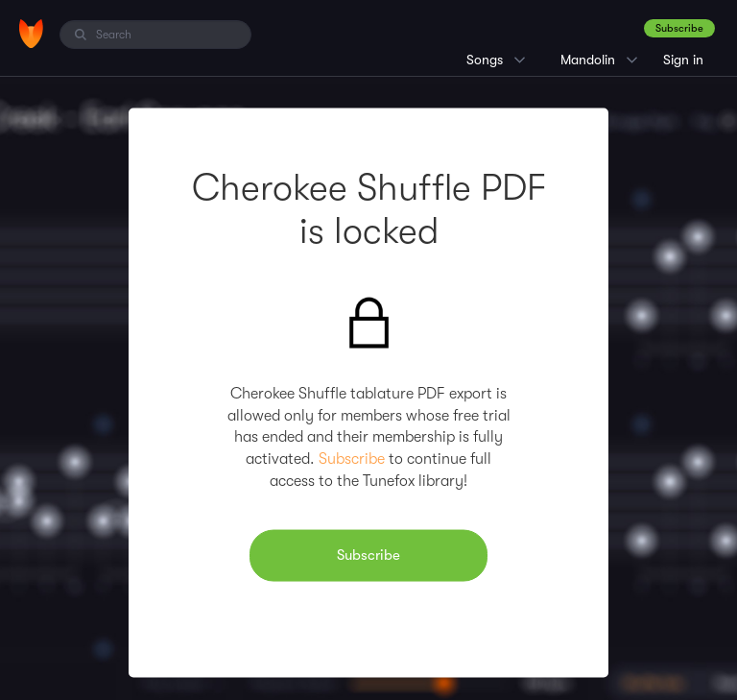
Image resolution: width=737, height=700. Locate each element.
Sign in (683, 60)
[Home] (31, 34)
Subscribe (679, 28)
